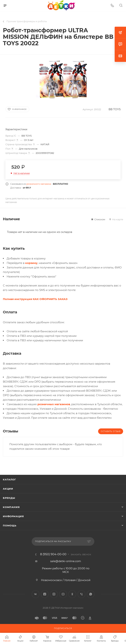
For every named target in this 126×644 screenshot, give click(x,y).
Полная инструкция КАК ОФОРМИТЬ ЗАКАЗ (35, 299)
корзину (31, 263)
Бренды (9, 498)
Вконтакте (36, 594)
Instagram (54, 594)
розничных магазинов (54, 404)
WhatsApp (91, 594)
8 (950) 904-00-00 (53, 554)
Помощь (10, 525)
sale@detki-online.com (66, 561)
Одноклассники (72, 594)
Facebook (45, 594)
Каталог (9, 479)
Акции (8, 489)
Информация (13, 516)
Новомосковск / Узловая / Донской (66, 580)
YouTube (63, 594)
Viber (81, 594)
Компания (11, 507)
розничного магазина (39, 184)
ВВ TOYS (115, 109)
